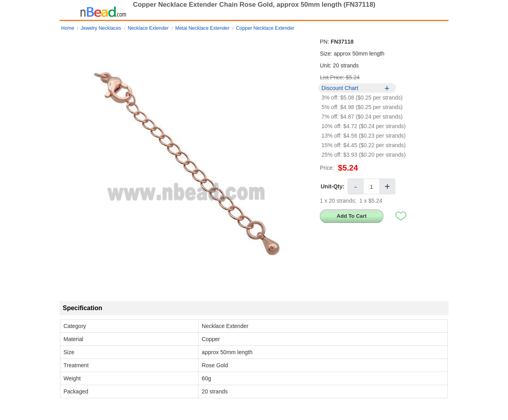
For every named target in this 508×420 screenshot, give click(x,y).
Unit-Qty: (333, 186)
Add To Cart (351, 216)
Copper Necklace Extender (265, 28)
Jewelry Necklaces (101, 28)
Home (68, 28)
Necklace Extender (148, 28)
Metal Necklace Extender (202, 28)
